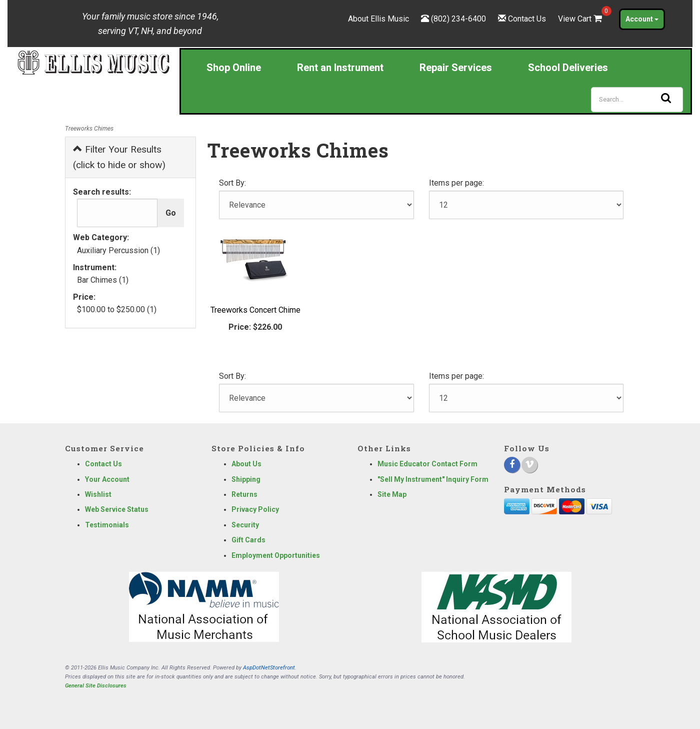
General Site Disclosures (96, 686)
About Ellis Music (378, 19)
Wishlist (98, 494)
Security (245, 525)
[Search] (637, 100)
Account (642, 19)
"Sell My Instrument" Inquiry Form (433, 479)
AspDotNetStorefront (269, 668)
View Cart (581, 19)
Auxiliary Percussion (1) (118, 250)
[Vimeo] (529, 465)
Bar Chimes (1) (103, 280)
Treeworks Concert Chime (255, 310)
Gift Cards (248, 540)
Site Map (392, 494)
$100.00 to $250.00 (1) (117, 309)
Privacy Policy (255, 509)
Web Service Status (117, 509)
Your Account (107, 479)
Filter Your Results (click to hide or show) (119, 157)
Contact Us (527, 19)
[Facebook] (512, 465)
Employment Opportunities (276, 555)
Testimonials (107, 525)
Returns (244, 494)
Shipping (246, 479)
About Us (246, 464)
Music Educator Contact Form (427, 464)
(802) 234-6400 (458, 19)
